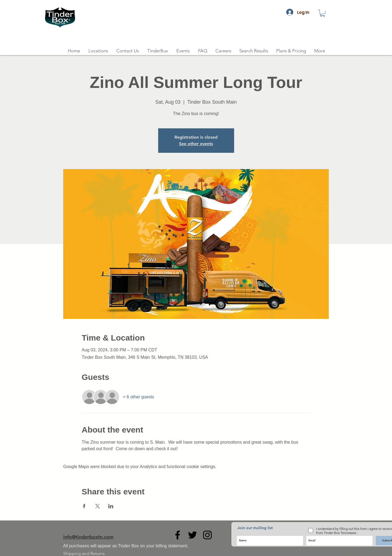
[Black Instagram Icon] (207, 535)
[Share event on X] (98, 506)
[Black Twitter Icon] (192, 535)
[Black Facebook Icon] (178, 535)
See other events (196, 144)
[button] (323, 13)
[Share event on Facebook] (84, 506)
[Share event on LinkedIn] (111, 506)
